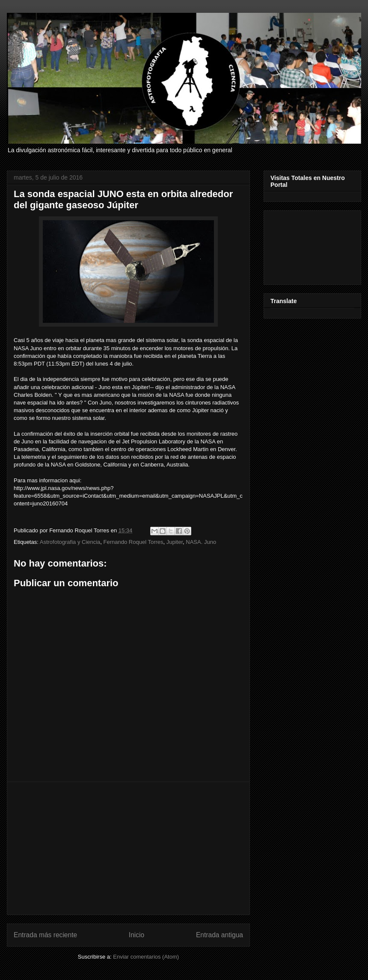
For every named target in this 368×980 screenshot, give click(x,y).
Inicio (137, 935)
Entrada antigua (220, 935)
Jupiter (175, 542)
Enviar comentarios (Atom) (146, 957)
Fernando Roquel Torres (134, 542)
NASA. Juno (201, 542)
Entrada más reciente (45, 935)
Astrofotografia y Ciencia (70, 542)
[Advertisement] (128, 848)
